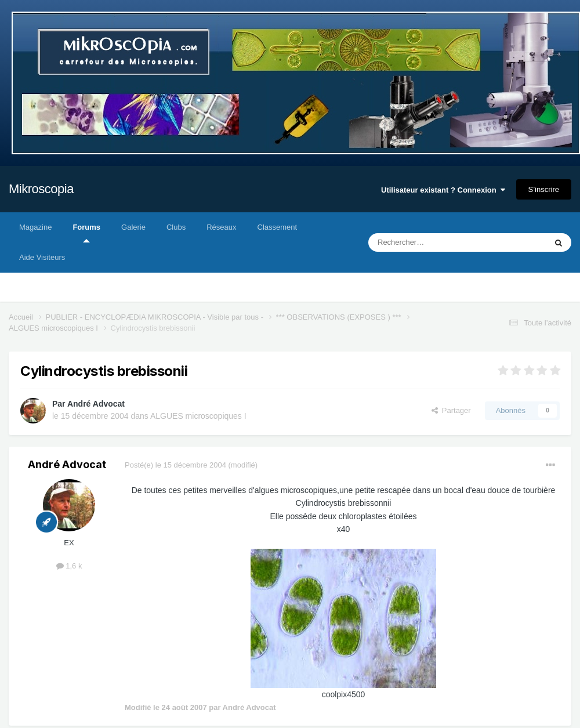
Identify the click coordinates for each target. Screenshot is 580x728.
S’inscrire (544, 189)
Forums (86, 233)
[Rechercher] (433, 242)
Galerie (133, 227)
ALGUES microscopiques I (198, 416)
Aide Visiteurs (42, 257)
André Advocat (96, 404)
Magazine (35, 227)
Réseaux (221, 227)
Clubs (176, 227)
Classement (278, 227)
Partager (451, 410)
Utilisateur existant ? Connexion (443, 190)
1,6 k (69, 566)
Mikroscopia (41, 189)
